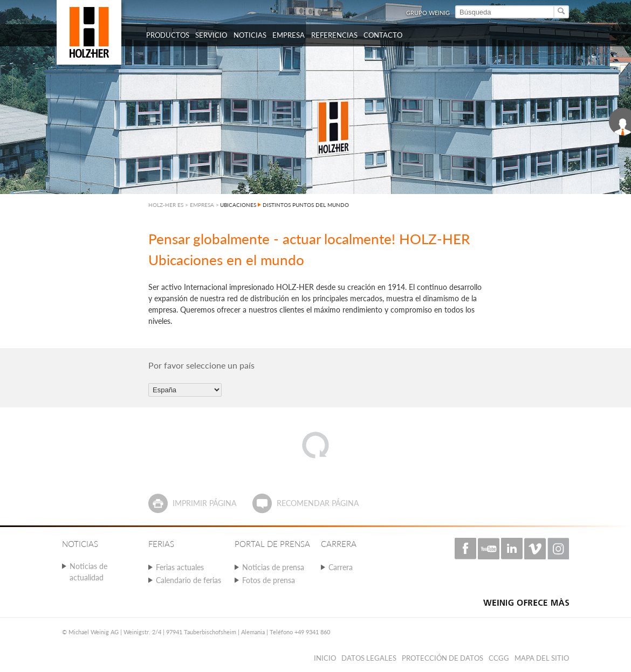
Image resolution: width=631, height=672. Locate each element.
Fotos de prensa (269, 580)
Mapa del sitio (542, 658)
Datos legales (369, 658)
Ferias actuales (180, 567)
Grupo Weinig (428, 13)
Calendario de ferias (188, 580)
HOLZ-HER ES (166, 205)
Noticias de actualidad (88, 572)
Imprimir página (204, 503)
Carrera (341, 567)
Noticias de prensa (273, 567)
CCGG (499, 658)
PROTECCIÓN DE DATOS (443, 658)
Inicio (325, 658)
